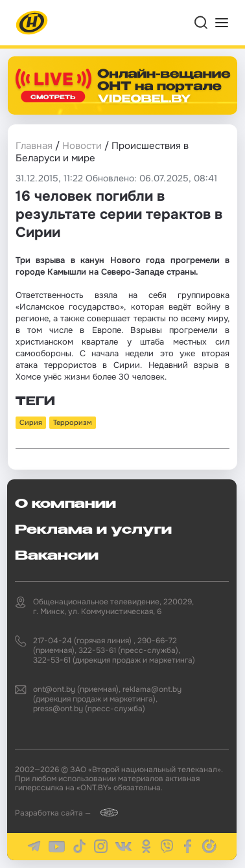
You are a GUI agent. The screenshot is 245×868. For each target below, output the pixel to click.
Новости (82, 146)
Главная (34, 146)
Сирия (31, 422)
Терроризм (73, 422)
